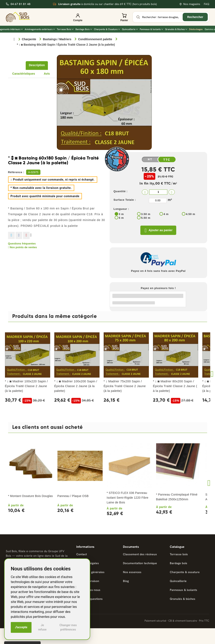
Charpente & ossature (185, 573)
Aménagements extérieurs (40, 29)
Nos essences (132, 573)
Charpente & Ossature (107, 29)
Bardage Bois (84, 29)
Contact (82, 555)
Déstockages (196, 29)
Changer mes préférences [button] (68, 627)
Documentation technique (140, 564)
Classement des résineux (140, 555)
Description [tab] (37, 65)
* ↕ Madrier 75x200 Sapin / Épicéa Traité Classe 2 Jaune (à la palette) (125, 387)
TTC (167, 160)
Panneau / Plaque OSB (73, 497)
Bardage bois (179, 564)
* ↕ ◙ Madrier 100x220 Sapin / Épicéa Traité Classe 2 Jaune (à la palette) (26, 387)
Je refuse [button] (42, 627)
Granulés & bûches (183, 599)
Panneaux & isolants (183, 591)
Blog (126, 582)
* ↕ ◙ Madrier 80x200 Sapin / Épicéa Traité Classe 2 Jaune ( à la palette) (175, 387)
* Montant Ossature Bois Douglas (30, 497)
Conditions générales (90, 573)
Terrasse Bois (65, 29)
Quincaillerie (130, 29)
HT (150, 159)
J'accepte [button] (21, 627)
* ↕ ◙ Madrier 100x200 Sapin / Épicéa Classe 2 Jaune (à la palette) (76, 387)
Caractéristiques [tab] (24, 74)
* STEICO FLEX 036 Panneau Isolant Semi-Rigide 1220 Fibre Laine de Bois (128, 498)
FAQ (206, 4)
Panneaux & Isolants (151, 29)
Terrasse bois (179, 555)
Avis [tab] (47, 74)
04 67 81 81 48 (18, 4)
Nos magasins (190, 4)
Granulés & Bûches (176, 29)
